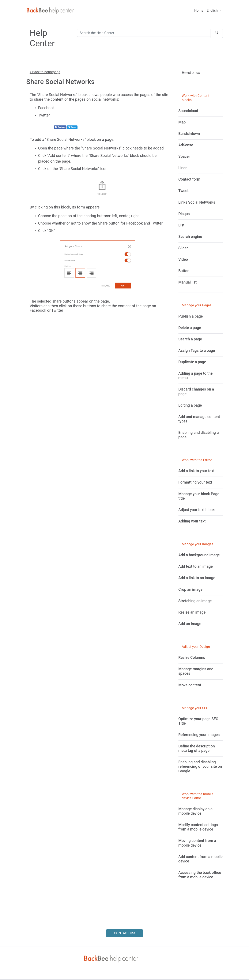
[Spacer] (184, 156)
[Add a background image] (199, 555)
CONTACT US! (124, 933)
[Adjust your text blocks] (197, 510)
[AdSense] (186, 145)
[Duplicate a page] (192, 362)
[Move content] (190, 685)
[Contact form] (189, 179)
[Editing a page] (190, 405)
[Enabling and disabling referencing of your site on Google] (200, 766)
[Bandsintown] (189, 134)
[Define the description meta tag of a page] (197, 748)
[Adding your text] (192, 521)
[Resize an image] (192, 612)
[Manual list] (188, 282)
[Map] (182, 122)
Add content (59, 156)
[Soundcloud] (188, 111)
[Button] (184, 271)
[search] (217, 33)
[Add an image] (190, 624)
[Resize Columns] (192, 658)
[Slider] (183, 248)
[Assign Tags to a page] (197, 351)
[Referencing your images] (199, 735)
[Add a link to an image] (197, 578)
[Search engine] (190, 237)
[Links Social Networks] (197, 202)
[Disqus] (184, 214)
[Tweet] (184, 191)
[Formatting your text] (195, 482)
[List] (182, 225)
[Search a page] (190, 339)
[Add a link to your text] (197, 471)
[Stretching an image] (195, 601)
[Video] (183, 259)
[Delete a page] (190, 328)
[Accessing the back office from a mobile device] (200, 875)
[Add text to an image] (196, 566)
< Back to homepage (45, 72)
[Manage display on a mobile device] (196, 811)
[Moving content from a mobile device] (197, 843)
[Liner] (183, 168)
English (213, 10)
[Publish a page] (191, 316)
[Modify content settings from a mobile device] (198, 827)
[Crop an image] (190, 589)
